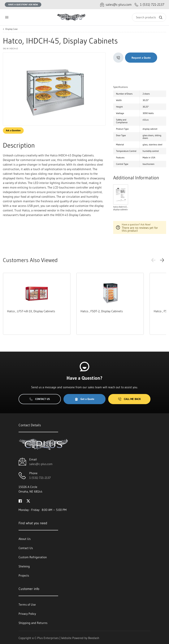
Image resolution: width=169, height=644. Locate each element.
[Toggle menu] (7, 17)
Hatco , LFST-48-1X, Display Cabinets (31, 311)
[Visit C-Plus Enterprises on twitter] (28, 501)
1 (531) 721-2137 (40, 478)
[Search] (149, 17)
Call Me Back (129, 399)
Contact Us (40, 399)
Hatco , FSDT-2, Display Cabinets (102, 311)
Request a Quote (141, 58)
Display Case (11, 29)
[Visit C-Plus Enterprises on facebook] (20, 501)
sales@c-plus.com (41, 464)
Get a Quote (84, 399)
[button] (162, 260)
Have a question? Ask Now (23, 4)
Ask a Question (13, 130)
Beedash (94, 638)
